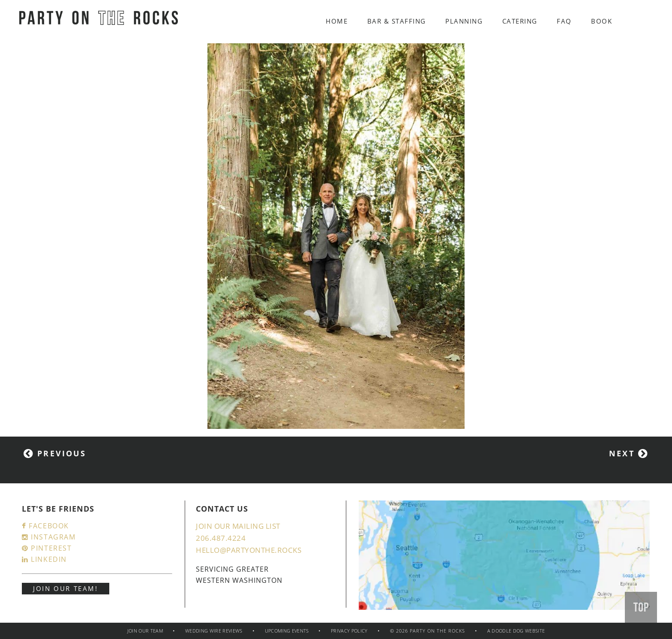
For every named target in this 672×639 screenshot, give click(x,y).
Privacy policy (349, 631)
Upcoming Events (288, 631)
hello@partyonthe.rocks (249, 550)
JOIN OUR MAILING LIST (238, 526)
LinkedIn (44, 559)
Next (629, 453)
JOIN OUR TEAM (145, 631)
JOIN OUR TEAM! (66, 588)
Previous (55, 453)
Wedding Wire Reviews (214, 631)
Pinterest (47, 548)
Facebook (45, 526)
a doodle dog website (516, 631)
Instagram (49, 537)
